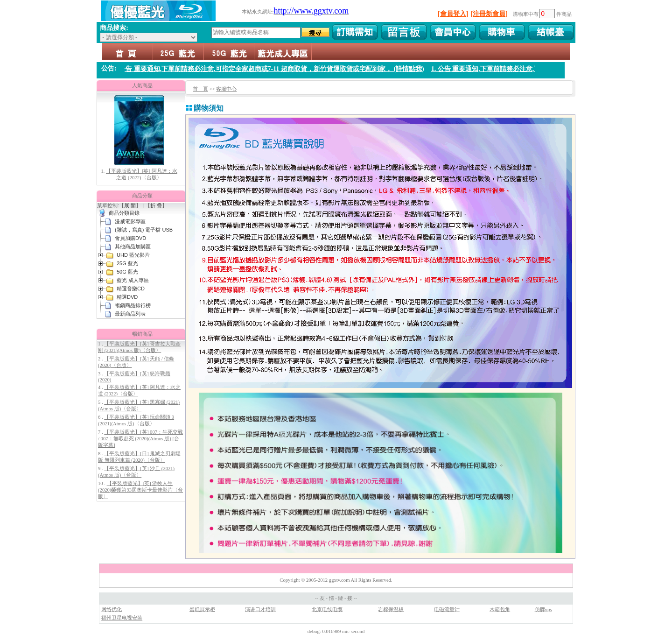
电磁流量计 (447, 609)
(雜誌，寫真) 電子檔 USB (144, 230)
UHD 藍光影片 (133, 255)
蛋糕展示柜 (202, 609)
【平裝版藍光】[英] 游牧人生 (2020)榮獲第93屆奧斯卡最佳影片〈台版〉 (140, 490)
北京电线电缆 (327, 609)
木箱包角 (500, 609)
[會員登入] (453, 14)
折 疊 (156, 205)
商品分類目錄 (124, 213)
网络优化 (112, 609)
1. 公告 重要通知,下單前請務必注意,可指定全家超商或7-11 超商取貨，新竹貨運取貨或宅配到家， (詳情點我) (275, 69)
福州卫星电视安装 (122, 618)
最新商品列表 (130, 314)
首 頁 (200, 89)
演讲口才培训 (260, 609)
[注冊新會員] (489, 14)
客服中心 (226, 89)
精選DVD (127, 297)
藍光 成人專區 (283, 52)
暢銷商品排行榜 (133, 305)
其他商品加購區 (133, 247)
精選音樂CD (131, 289)
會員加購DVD (130, 238)
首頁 (128, 52)
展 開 (130, 205)
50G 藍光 (229, 52)
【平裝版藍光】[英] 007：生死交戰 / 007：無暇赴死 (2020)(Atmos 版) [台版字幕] (140, 439)
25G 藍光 (178, 52)
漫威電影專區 (130, 221)
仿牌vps (543, 609)
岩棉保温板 (391, 609)
